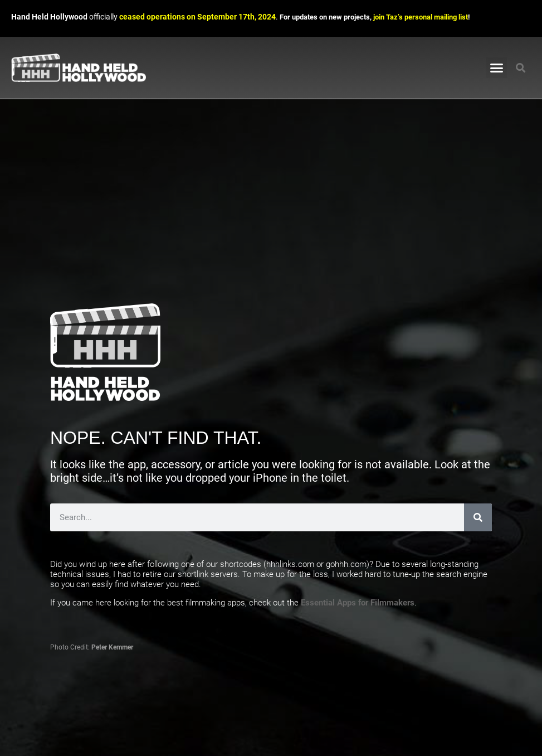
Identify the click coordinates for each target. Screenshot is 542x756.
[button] (497, 68)
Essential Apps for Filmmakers (358, 603)
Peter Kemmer (112, 647)
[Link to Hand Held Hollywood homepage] (79, 68)
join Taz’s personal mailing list (421, 17)
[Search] (478, 517)
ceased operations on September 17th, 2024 (197, 17)
